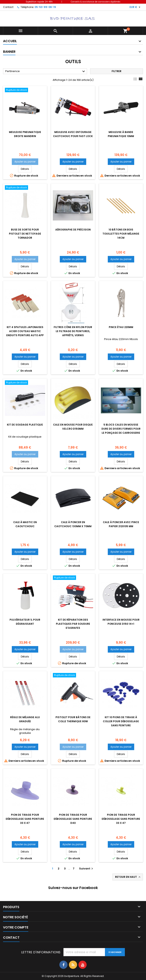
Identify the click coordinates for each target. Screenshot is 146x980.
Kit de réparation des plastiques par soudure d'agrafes (73, 624)
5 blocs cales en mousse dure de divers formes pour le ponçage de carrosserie (121, 429)
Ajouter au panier (25, 162)
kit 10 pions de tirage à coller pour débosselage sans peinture (121, 721)
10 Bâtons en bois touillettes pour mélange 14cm (121, 234)
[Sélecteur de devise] (135, 7)
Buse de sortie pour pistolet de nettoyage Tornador (25, 234)
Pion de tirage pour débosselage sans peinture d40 (73, 819)
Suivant (87, 869)
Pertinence (46, 71)
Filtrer (117, 71)
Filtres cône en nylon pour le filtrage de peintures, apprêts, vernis (73, 331)
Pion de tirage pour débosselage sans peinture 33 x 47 (25, 819)
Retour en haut (128, 877)
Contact (8, 7)
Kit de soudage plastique (25, 425)
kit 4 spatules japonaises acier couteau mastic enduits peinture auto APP (25, 331)
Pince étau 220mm (121, 327)
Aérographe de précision (73, 230)
